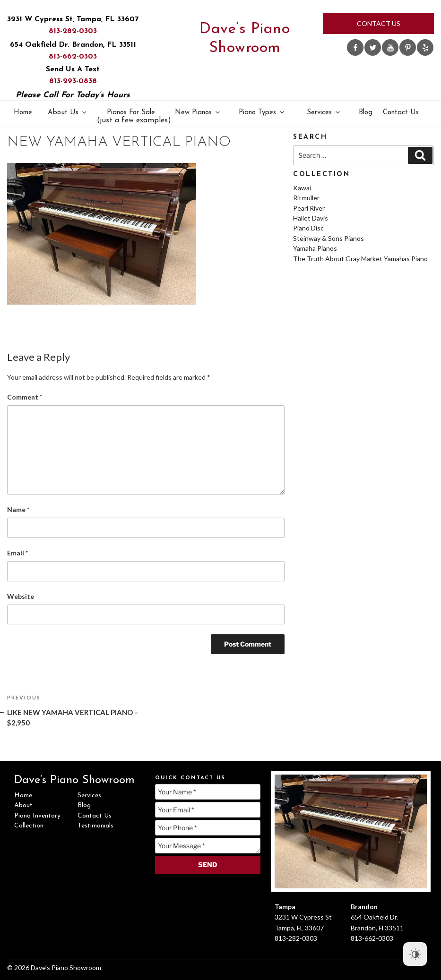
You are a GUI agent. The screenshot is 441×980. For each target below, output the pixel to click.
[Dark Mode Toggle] (415, 954)
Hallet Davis (311, 218)
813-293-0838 (73, 81)
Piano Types (262, 112)
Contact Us (379, 23)
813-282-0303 (73, 31)
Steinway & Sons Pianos (329, 238)
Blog (366, 113)
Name (18, 509)
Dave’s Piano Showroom (245, 39)
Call (51, 95)
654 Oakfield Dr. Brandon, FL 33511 (73, 45)
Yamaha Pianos (315, 248)
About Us (68, 112)
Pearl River (309, 208)
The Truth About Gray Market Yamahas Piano (360, 259)
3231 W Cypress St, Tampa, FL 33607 (73, 19)
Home (23, 113)
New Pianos (198, 112)
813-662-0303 (73, 57)
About (23, 805)
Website (21, 596)
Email (17, 553)
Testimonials (95, 826)
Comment (25, 397)
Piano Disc (308, 228)
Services (324, 112)
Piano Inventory (37, 816)
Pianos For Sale (132, 117)
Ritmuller (306, 198)
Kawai (302, 188)
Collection (29, 826)
